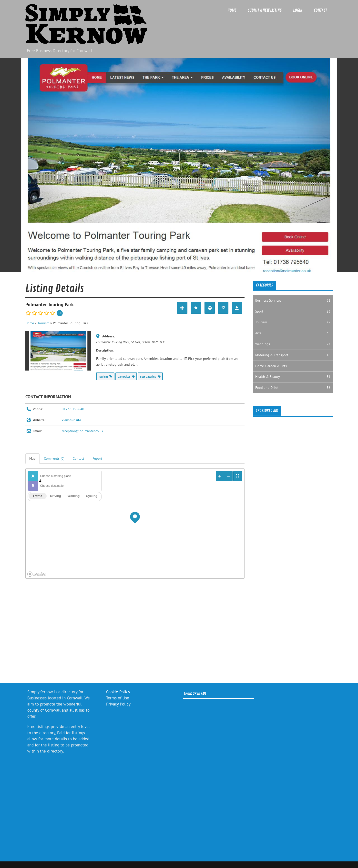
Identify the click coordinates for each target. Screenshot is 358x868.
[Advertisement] (135, 632)
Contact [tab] (78, 458)
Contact (320, 10)
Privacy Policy (118, 704)
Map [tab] (32, 458)
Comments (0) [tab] (54, 458)
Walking (74, 496)
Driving (56, 496)
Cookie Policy (118, 692)
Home (232, 10)
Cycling (92, 496)
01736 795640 (73, 409)
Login (298, 10)
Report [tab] (97, 458)
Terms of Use (118, 698)
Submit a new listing (265, 10)
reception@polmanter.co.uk (82, 431)
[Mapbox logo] (38, 574)
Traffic (37, 496)
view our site (71, 420)
